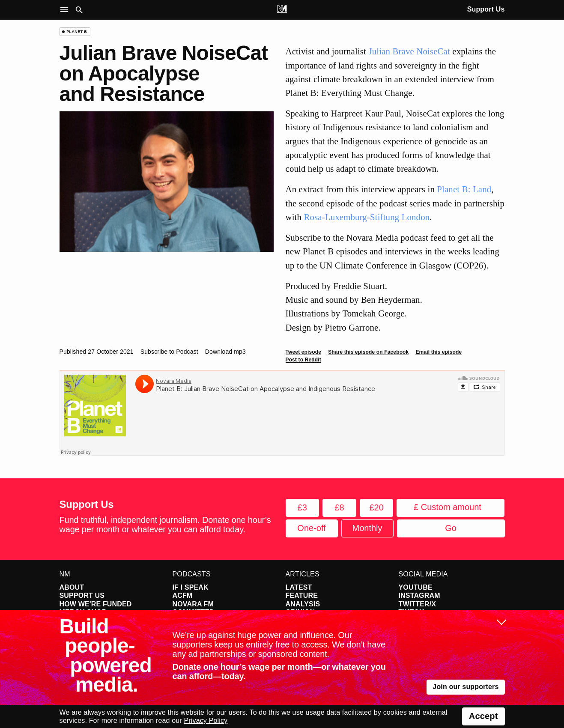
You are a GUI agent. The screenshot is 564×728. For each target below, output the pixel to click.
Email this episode (439, 352)
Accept (483, 716)
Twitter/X (418, 604)
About (72, 587)
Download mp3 (225, 352)
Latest (299, 587)
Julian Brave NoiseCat (409, 51)
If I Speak (191, 587)
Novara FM (193, 604)
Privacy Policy (206, 721)
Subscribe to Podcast (169, 352)
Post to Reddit (303, 360)
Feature (302, 595)
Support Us (486, 9)
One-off (311, 528)
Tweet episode (304, 352)
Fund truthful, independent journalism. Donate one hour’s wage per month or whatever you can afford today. (165, 525)
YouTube (416, 587)
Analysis (303, 604)
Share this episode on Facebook (368, 352)
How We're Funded (96, 604)
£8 (339, 507)
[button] (66, 10)
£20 (376, 507)
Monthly (367, 528)
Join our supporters (466, 687)
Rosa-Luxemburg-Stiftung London (367, 217)
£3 (302, 507)
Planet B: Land (464, 189)
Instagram (419, 595)
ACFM (183, 595)
